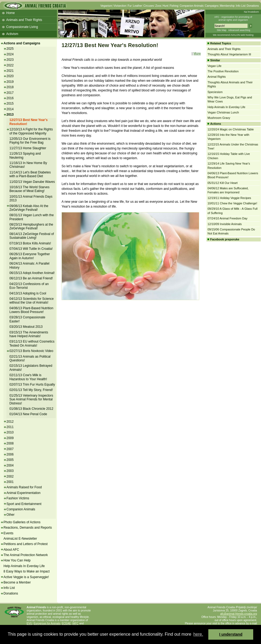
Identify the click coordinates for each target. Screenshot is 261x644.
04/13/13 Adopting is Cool (28, 293)
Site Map (221, 30)
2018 (10, 87)
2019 (10, 82)
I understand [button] (231, 634)
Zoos (158, 6)
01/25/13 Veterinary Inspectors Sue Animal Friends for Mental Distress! (31, 399)
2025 (10, 49)
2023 (10, 60)
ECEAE (66, 623)
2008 (10, 443)
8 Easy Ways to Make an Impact (27, 571)
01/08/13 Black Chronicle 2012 (31, 409)
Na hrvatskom (251, 12)
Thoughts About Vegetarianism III (229, 54)
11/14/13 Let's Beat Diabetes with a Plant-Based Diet (30, 174)
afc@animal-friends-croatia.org (239, 614)
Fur (130, 6)
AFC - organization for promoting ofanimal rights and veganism (233, 18)
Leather (138, 6)
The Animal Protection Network (26, 555)
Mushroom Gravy (219, 118)
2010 (10, 432)
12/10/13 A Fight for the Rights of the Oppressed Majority (31, 131)
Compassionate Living (22, 27)
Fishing (174, 6)
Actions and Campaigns (22, 43)
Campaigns (212, 6)
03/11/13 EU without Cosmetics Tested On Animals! (32, 343)
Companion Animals (192, 6)
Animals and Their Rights (24, 20)
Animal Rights (217, 77)
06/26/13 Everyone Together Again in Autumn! (30, 256)
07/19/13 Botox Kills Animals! (30, 243)
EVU (29, 623)
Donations (253, 6)
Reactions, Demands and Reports (28, 528)
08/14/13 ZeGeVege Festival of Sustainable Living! (32, 236)
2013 (10, 115)
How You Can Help (17, 560)
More (197, 54)
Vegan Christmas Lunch (223, 112)
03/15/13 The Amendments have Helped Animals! (29, 334)
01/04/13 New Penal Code (28, 414)
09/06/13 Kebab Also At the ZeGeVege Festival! (29, 208)
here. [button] (198, 634)
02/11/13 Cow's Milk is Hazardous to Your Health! (28, 377)
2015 (10, 104)
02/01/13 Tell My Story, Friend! (31, 390)
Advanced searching (239, 30)
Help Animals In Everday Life (24, 566)
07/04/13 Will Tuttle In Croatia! (31, 249)
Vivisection (120, 6)
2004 (10, 465)
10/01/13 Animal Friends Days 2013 (31, 198)
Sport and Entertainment (24, 504)
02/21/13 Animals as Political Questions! (30, 358)
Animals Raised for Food (24, 487)
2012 (10, 422)
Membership (227, 6)
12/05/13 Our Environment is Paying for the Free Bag (30, 141)
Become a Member (17, 582)
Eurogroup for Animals (47, 623)
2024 (10, 54)
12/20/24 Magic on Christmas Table (231, 129)
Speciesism (215, 92)
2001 (10, 482)
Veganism (106, 6)
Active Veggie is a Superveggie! (26, 577)
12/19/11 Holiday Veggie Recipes (229, 198)
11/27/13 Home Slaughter (28, 148)
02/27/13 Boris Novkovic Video (31, 351)
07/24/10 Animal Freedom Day (228, 218)
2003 (10, 471)
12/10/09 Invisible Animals (225, 224)
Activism (12, 34)
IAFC (75, 623)
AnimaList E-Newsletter (20, 539)
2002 (10, 476)
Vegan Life (214, 66)
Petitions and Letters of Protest (26, 544)
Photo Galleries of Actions (22, 522)
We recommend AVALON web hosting (233, 35)
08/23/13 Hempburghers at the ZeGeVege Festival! (31, 226)
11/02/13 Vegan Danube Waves (32, 182)
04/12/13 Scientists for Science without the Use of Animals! (32, 301)
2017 (10, 93)
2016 (10, 98)
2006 (10, 454)
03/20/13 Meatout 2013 (26, 327)
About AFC (11, 550)
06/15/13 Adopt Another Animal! (32, 273)
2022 (10, 65)
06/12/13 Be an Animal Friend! (31, 278)
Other (10, 515)
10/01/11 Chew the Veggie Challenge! (232, 203)
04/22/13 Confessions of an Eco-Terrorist (29, 286)
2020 (10, 76)
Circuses (149, 6)
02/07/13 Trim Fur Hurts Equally (32, 385)
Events (8, 533)
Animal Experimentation (24, 493)
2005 (10, 460)
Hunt (165, 6)
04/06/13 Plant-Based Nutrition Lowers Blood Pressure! (31, 310)
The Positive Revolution (223, 71)
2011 (10, 427)
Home (10, 13)
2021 (10, 71)
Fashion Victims (18, 498)
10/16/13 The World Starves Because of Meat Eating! (29, 189)
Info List (241, 6)
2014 (10, 109)
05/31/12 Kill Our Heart (223, 183)
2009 (10, 438)
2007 (10, 449)
